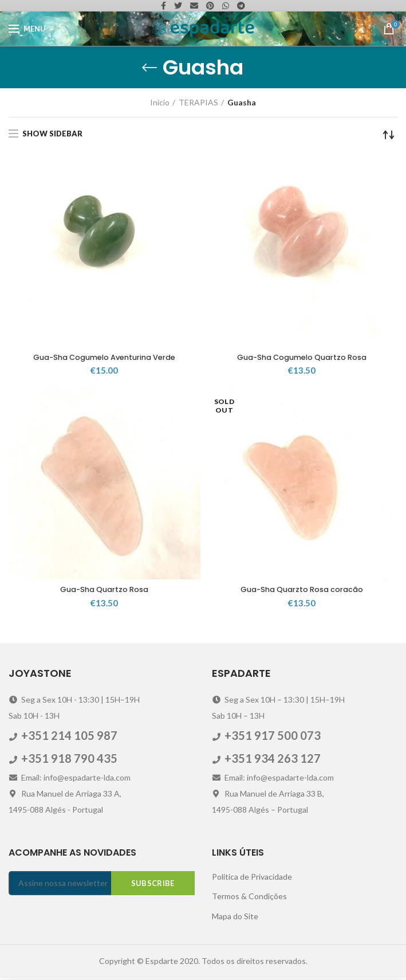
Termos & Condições (249, 898)
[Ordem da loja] (389, 135)
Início (160, 102)
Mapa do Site (235, 918)
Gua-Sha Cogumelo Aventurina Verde (104, 358)
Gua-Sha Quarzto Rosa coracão (301, 591)
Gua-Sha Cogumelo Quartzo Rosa (302, 358)
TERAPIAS (198, 102)
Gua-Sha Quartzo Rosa (105, 591)
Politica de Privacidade (252, 878)
